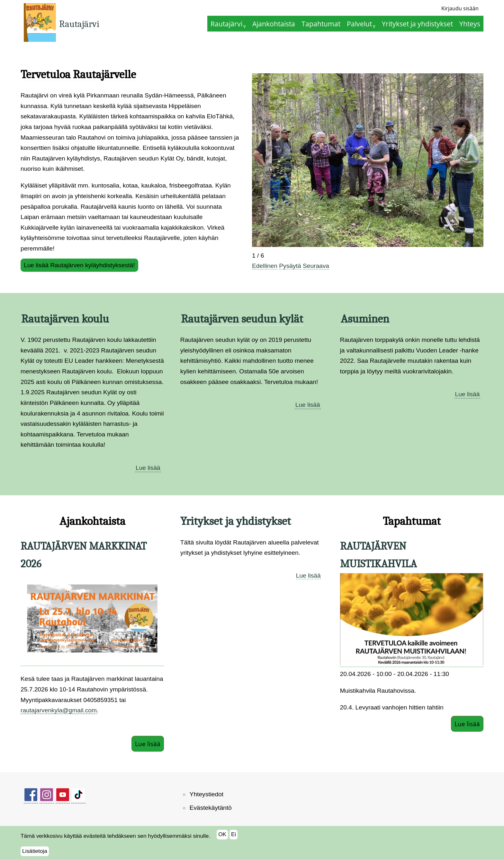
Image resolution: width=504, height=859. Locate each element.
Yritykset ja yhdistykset (417, 24)
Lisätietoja (35, 853)
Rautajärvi (79, 24)
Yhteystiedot (207, 794)
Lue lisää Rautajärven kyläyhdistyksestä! (79, 265)
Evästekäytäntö (211, 808)
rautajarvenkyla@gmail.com (59, 710)
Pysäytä (290, 266)
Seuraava (316, 266)
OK (222, 836)
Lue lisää (148, 468)
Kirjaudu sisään (460, 8)
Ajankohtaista (274, 24)
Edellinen (265, 266)
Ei (234, 836)
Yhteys (470, 24)
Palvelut (359, 24)
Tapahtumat (321, 24)
